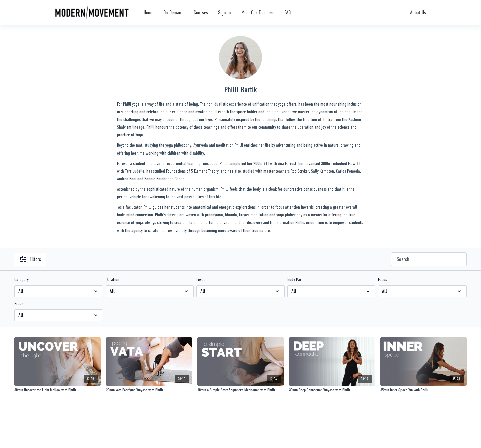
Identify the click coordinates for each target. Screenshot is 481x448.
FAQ (287, 13)
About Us (418, 13)
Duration (112, 279)
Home (148, 13)
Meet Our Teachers (258, 13)
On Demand (174, 13)
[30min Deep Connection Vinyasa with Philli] (332, 390)
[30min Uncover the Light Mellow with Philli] (57, 390)
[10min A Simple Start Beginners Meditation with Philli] (240, 390)
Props (19, 303)
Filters (30, 259)
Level (201, 279)
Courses (201, 13)
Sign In (225, 13)
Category (22, 279)
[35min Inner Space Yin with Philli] (424, 390)
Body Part (295, 279)
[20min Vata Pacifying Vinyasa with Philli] (149, 390)
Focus (383, 279)
